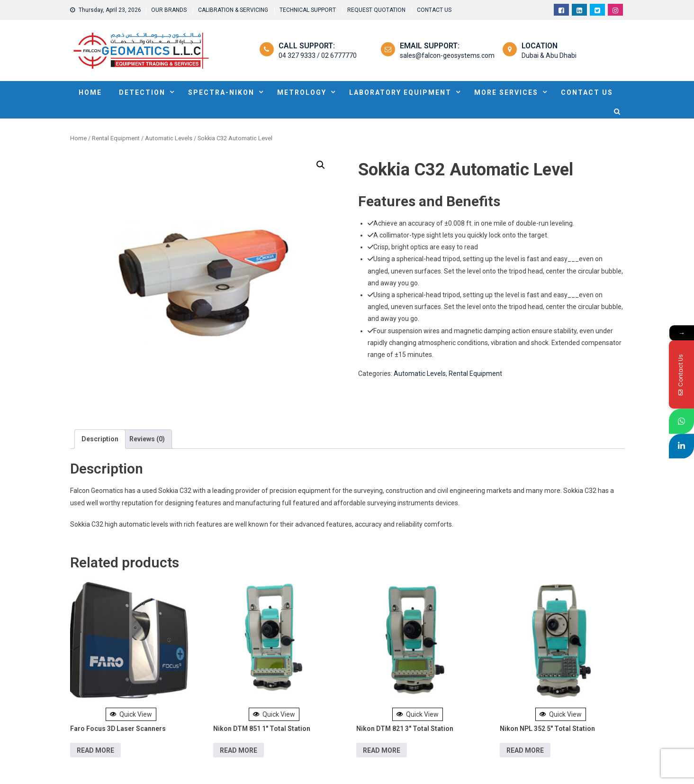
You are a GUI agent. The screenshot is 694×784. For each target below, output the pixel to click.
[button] (321, 165)
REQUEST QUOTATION (376, 10)
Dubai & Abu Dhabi (549, 55)
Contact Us (587, 92)
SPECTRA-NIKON (221, 92)
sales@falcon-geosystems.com (447, 55)
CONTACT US (434, 10)
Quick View (131, 714)
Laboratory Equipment (400, 92)
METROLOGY (302, 92)
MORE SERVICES (506, 92)
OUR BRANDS (169, 10)
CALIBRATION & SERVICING (233, 10)
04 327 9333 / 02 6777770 (318, 55)
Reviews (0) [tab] (147, 439)
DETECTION (142, 92)
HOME (90, 92)
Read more (95, 750)
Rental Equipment (116, 138)
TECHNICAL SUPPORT (308, 10)
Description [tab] (100, 439)
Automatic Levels (169, 138)
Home (78, 138)
